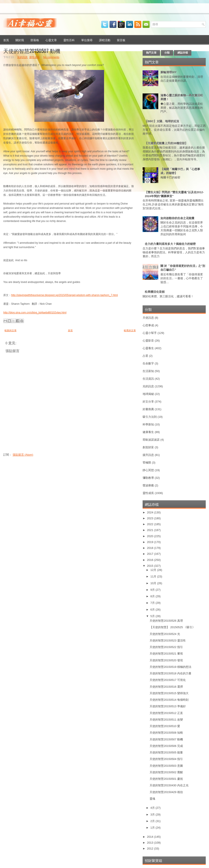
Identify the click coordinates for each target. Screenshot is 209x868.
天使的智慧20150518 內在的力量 (170, 673)
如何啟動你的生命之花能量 (177, 218)
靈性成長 (34, 57)
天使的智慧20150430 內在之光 (169, 785)
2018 (151, 548)
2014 (151, 837)
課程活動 (105, 40)
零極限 (147, 463)
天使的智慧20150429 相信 (166, 792)
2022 (151, 524)
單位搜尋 (87, 40)
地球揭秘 (148, 394)
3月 (153, 815)
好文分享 (148, 402)
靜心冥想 (148, 470)
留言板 (121, 40)
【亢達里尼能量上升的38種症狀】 (166, 143)
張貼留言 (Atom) (23, 455)
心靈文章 (51, 40)
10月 (154, 583)
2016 (151, 560)
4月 (153, 808)
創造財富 (148, 447)
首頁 (6, 40)
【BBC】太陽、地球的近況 (162, 121)
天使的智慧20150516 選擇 (166, 687)
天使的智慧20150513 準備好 (168, 706)
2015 (151, 566)
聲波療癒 (148, 485)
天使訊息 (148, 318)
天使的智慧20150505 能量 (166, 752)
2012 (151, 849)
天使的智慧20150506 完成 (166, 746)
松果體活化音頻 (155, 292)
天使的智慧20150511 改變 (166, 720)
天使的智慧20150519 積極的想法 (170, 667)
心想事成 (148, 325)
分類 (167, 53)
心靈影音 (148, 341)
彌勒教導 (148, 478)
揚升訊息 (148, 455)
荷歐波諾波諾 (151, 440)
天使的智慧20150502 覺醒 (166, 772)
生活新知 (148, 371)
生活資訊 (148, 379)
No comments (51, 57)
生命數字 (148, 363)
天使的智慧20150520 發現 (166, 660)
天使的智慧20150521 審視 (166, 654)
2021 (151, 530)
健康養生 (148, 432)
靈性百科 (69, 40)
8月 (153, 596)
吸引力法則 (150, 417)
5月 (153, 616)
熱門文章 (151, 53)
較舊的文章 (130, 330)
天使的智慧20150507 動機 (32, 51)
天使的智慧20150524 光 (165, 634)
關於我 (20, 40)
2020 (151, 536)
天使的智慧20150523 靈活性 (168, 640)
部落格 (35, 40)
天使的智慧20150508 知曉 (166, 733)
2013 (151, 843)
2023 (151, 518)
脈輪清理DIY (169, 72)
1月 (153, 828)
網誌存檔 (183, 53)
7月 (153, 603)
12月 (154, 570)
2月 (153, 821)
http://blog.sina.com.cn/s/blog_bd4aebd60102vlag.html (35, 313)
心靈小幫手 (150, 333)
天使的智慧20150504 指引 (166, 759)
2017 (151, 554)
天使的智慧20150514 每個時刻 (169, 700)
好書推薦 (148, 409)
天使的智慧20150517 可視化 (168, 680)
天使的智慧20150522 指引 (166, 647)
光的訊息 (22, 57)
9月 (153, 590)
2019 (151, 542)
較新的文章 (11, 330)
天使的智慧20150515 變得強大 (169, 693)
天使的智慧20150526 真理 (166, 621)
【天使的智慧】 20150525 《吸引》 (172, 627)
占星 (145, 356)
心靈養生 (148, 348)
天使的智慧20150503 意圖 (166, 766)
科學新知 (148, 424)
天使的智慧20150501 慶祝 (166, 779)
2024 (151, 512)
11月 (154, 576)
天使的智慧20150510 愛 (165, 726)
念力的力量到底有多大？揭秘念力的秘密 (170, 244)
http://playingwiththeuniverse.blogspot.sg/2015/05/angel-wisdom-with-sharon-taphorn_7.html (64, 295)
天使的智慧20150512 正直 (166, 713)
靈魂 (152, 799)
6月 (153, 610)
